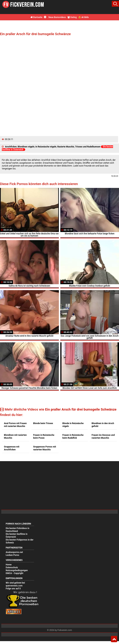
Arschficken (11, 147)
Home (9, 565)
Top (114, 639)
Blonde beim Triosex (43, 423)
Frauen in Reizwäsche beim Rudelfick (73, 436)
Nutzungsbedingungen (17, 570)
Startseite (36, 17)
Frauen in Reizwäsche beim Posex (44, 436)
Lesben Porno (12, 555)
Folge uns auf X (13, 589)
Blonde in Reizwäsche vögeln (73, 425)
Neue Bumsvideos (55, 17)
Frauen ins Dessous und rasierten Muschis (103, 436)
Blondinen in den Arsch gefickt (103, 425)
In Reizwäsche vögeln (46, 147)
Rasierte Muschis (66, 147)
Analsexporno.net (14, 552)
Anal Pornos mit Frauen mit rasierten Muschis (15, 425)
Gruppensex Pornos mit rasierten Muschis (45, 448)
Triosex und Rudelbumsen (88, 147)
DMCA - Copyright (14, 573)
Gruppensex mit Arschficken (12, 448)
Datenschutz (12, 568)
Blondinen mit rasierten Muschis (15, 436)
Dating (72, 17)
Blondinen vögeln (26, 147)
